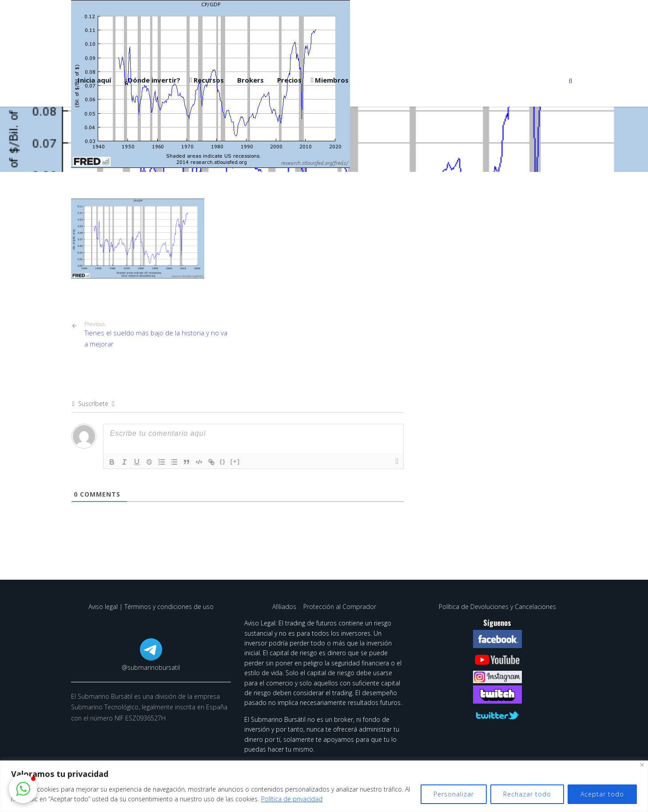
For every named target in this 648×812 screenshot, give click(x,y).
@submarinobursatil (151, 667)
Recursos (209, 80)
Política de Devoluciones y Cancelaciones (497, 607)
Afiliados (285, 607)
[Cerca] (642, 765)
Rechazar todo (527, 794)
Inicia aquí (94, 80)
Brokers (250, 80)
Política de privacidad (292, 799)
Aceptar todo (602, 794)
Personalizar (454, 794)
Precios (289, 80)
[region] (324, 786)
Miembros (332, 80)
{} (223, 461)
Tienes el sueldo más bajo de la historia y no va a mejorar (158, 334)
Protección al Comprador (340, 607)
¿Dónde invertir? (152, 80)
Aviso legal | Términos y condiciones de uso (151, 607)
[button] (23, 789)
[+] (235, 461)
